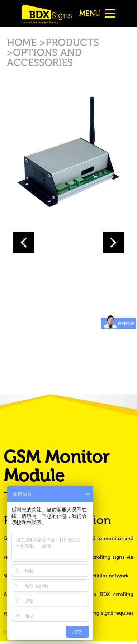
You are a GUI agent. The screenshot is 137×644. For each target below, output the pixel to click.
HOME (23, 42)
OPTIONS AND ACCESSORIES (44, 58)
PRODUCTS (72, 42)
